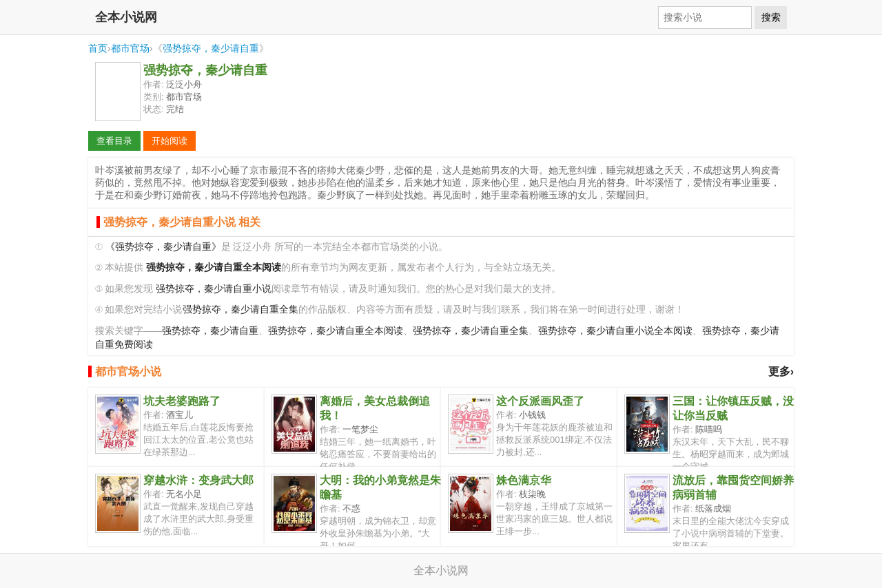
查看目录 (114, 141)
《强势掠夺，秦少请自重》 (163, 247)
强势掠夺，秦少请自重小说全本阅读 (615, 331)
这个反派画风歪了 (540, 401)
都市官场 (130, 48)
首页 (98, 48)
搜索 (771, 17)
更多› (781, 371)
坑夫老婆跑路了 (182, 401)
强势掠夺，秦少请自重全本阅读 (336, 331)
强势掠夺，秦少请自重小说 (214, 289)
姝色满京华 (524, 480)
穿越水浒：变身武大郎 (198, 480)
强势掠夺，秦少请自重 (211, 48)
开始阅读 (170, 141)
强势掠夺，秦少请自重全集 (240, 309)
